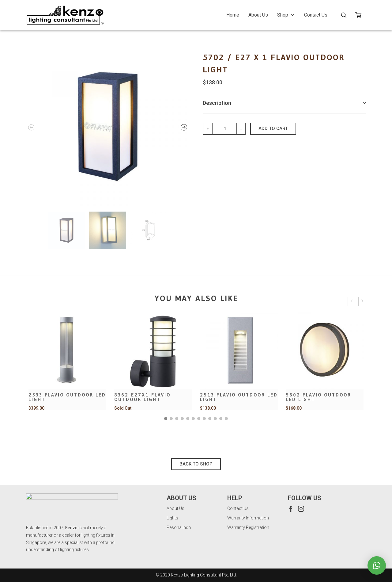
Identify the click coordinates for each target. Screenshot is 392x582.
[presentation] (351, 302)
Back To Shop (196, 464)
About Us (258, 15)
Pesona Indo (179, 527)
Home (233, 15)
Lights (172, 518)
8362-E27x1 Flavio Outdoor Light (142, 397)
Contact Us (316, 15)
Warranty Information (248, 518)
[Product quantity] (227, 129)
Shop (286, 15)
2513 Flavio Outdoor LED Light (239, 397)
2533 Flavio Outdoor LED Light (67, 397)
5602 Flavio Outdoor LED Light (318, 397)
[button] (166, 419)
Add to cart (273, 128)
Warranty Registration (248, 527)
